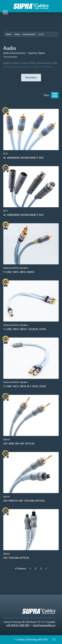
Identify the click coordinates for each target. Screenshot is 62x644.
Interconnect (29, 34)
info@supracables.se (44, 625)
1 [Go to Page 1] (30, 568)
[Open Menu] (5, 12)
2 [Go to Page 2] (36, 568)
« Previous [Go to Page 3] (20, 568)
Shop (17, 34)
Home (9, 34)
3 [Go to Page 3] (41, 568)
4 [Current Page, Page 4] (46, 568)
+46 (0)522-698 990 (18, 625)
